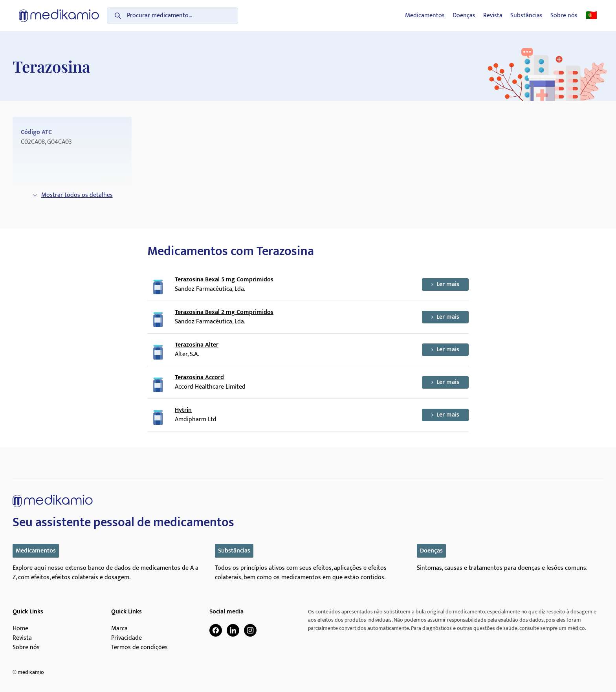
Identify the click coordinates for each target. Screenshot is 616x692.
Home (20, 629)
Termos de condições (139, 648)
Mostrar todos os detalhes (72, 195)
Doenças (464, 16)
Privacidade (126, 638)
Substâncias (526, 16)
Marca (119, 629)
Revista (493, 16)
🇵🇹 (591, 16)
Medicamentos (425, 16)
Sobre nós (564, 16)
